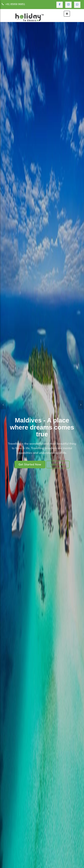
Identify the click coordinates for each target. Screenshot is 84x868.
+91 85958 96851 (13, 4)
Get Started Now (30, 464)
